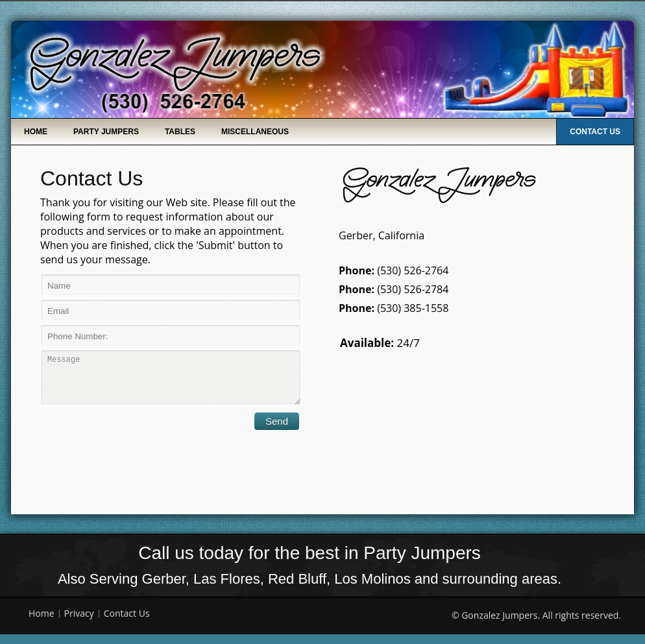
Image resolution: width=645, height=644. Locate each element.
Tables (180, 132)
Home (36, 132)
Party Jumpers (106, 132)
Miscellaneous (255, 132)
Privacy (79, 623)
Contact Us (595, 132)
